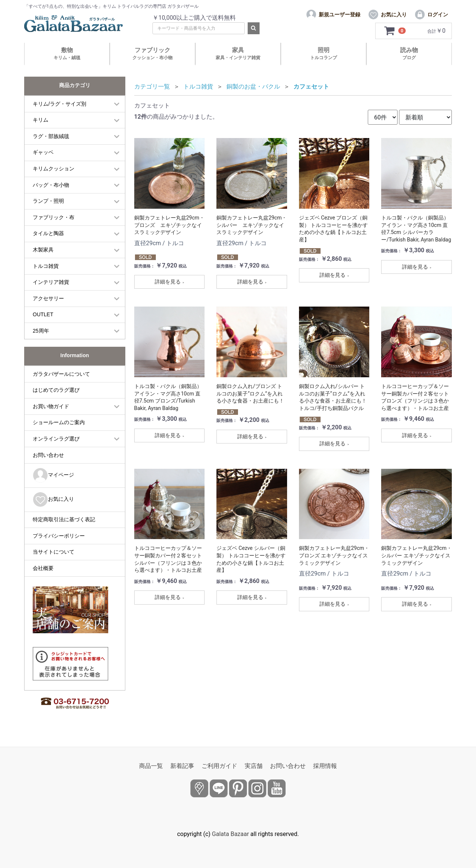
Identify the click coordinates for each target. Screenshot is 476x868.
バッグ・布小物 (51, 185)
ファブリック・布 (54, 217)
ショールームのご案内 (59, 422)
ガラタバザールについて (61, 374)
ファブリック (152, 53)
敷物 (67, 53)
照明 (324, 53)
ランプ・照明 (48, 201)
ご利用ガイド (219, 766)
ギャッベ (43, 152)
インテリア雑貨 (51, 282)
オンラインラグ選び (56, 439)
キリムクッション (54, 169)
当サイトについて (54, 552)
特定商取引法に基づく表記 (64, 519)
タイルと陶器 (48, 233)
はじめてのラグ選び (56, 390)
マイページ (53, 475)
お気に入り (53, 499)
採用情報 (325, 766)
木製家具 (43, 250)
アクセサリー (48, 298)
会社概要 (43, 568)
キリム (41, 120)
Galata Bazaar (231, 834)
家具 (238, 53)
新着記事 (182, 766)
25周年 (41, 331)
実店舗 (254, 766)
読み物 (409, 53)
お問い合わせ (48, 455)
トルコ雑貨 (46, 266)
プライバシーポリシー (59, 536)
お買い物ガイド (51, 406)
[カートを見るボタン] (395, 31)
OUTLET (43, 314)
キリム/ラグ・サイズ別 (59, 104)
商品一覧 (151, 766)
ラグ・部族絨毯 (51, 136)
